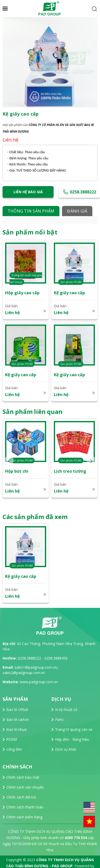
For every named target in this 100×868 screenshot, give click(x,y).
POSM (12, 739)
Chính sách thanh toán (25, 807)
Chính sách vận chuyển (25, 787)
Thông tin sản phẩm (31, 211)
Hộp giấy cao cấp (22, 293)
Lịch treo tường (70, 471)
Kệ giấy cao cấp (69, 293)
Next (91, 461)
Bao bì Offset (17, 710)
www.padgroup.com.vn (39, 682)
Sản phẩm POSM (71, 282)
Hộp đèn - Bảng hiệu (72, 739)
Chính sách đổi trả (21, 797)
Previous (9, 461)
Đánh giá (77, 211)
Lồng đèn (14, 749)
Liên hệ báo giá (28, 192)
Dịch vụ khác (66, 749)
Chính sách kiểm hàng (24, 817)
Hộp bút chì (17, 471)
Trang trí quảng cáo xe (74, 729)
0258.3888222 (79, 193)
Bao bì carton (18, 719)
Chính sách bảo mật (23, 777)
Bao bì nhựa (16, 729)
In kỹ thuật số (66, 710)
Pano (59, 719)
